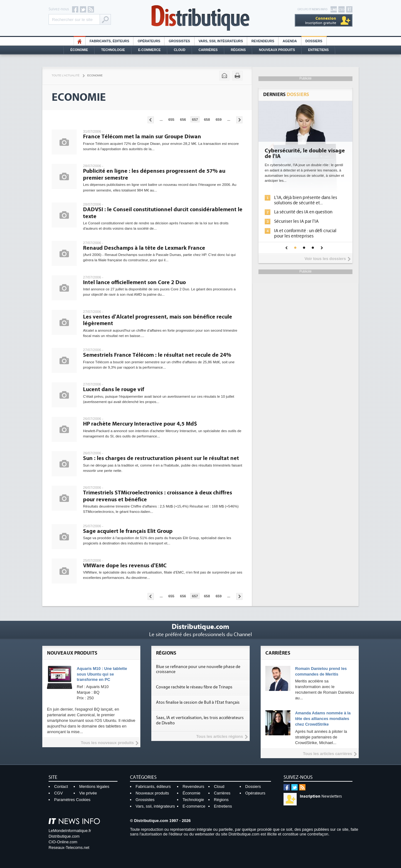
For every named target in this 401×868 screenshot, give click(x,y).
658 (207, 120)
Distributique (200, 18)
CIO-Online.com (63, 842)
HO (80, 41)
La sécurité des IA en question (303, 212)
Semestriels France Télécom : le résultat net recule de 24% (157, 355)
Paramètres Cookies (72, 800)
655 (171, 120)
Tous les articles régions (219, 736)
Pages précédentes (151, 120)
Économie (79, 50)
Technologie (113, 50)
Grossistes (179, 41)
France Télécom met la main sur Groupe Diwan (142, 137)
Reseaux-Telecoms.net (69, 848)
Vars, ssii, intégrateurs (155, 806)
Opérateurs (149, 41)
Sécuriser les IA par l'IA (296, 221)
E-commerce (149, 50)
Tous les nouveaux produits (107, 743)
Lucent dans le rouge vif (114, 389)
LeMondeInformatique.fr (70, 831)
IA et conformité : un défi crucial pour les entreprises (305, 233)
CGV (59, 793)
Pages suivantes (239, 120)
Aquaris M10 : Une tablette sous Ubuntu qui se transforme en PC (102, 674)
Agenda (290, 41)
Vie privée (88, 793)
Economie (95, 75)
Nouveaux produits (152, 793)
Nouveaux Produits (277, 50)
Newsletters (321, 796)
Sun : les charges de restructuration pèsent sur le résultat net (161, 458)
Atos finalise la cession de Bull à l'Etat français (198, 702)
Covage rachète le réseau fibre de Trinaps (194, 687)
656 (183, 120)
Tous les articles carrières (328, 754)
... (161, 120)
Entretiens (319, 50)
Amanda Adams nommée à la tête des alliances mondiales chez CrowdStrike (323, 719)
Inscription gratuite (321, 20)
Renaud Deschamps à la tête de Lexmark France (144, 248)
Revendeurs (263, 41)
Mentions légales (94, 786)
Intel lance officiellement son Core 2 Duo (134, 282)
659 (219, 120)
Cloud (180, 50)
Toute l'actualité (66, 75)
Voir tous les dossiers (325, 259)
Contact (61, 786)
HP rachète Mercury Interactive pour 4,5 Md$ (140, 424)
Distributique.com (64, 836)
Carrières (208, 50)
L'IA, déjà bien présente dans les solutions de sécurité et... (306, 200)
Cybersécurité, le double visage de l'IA (305, 154)
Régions (238, 50)
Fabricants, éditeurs (109, 41)
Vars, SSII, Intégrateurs (221, 41)
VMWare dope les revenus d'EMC (125, 566)
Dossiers (314, 41)
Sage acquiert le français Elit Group (128, 531)
